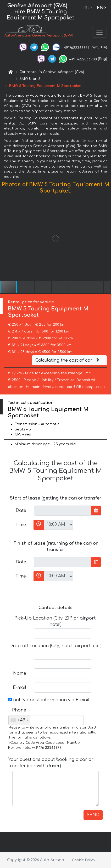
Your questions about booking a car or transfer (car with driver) (51, 763)
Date (21, 511)
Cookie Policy (84, 860)
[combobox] (19, 720)
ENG (102, 8)
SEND (93, 815)
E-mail (20, 688)
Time (21, 525)
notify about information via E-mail (49, 700)
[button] (106, 238)
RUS (88, 8)
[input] (63, 511)
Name (20, 673)
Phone (19, 710)
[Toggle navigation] (99, 32)
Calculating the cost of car (68, 360)
